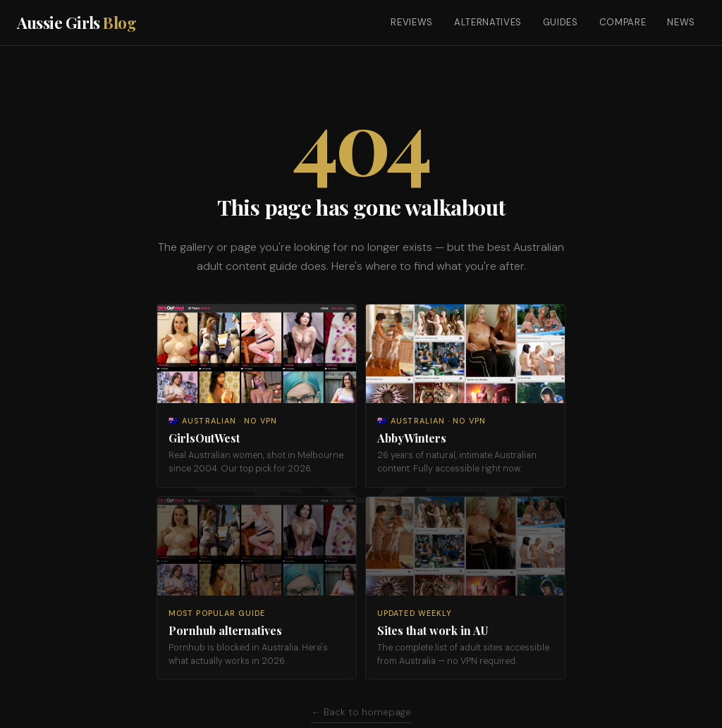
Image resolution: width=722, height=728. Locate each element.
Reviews (412, 22)
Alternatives (488, 22)
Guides (561, 22)
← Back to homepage (361, 712)
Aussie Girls (77, 23)
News (681, 22)
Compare (623, 22)
